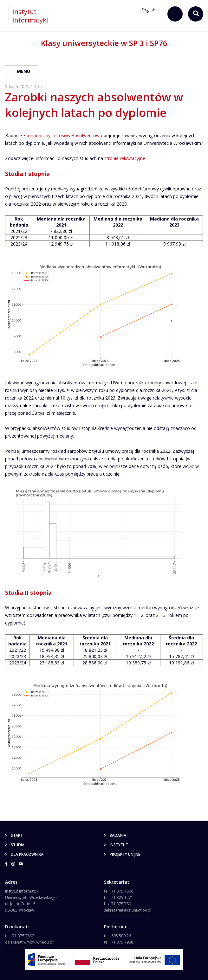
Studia (15, 845)
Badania (115, 835)
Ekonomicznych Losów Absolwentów (61, 135)
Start (14, 835)
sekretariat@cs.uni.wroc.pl (128, 910)
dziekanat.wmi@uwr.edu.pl (29, 942)
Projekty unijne (122, 854)
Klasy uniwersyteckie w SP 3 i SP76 (104, 43)
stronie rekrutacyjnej (125, 158)
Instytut (116, 845)
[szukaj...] (175, 14)
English (148, 10)
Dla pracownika (24, 854)
